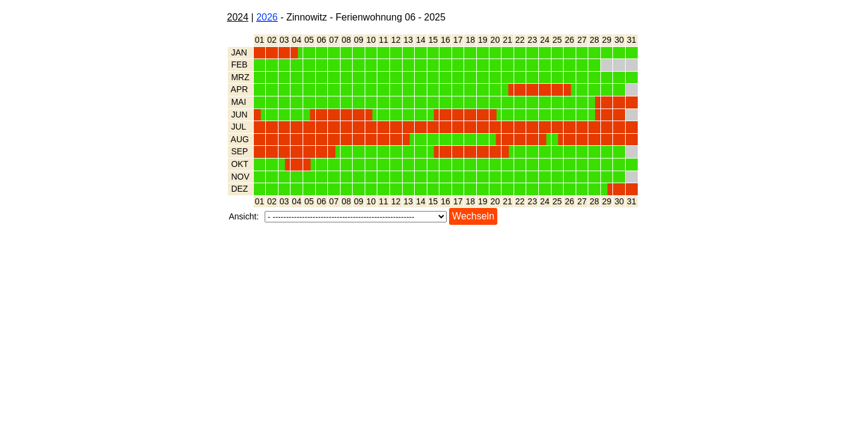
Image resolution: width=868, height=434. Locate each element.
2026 (267, 17)
